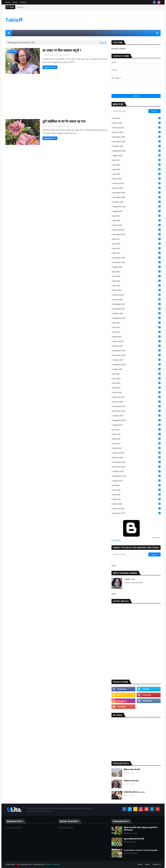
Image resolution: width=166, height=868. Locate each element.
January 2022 (137, 299)
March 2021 (137, 337)
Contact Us (156, 864)
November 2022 (137, 262)
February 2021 (137, 341)
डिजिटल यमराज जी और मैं (132, 770)
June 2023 (137, 244)
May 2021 (137, 327)
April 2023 (137, 253)
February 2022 (137, 295)
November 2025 (137, 142)
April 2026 (137, 118)
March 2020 (137, 392)
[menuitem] (9, 33)
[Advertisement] (112, 22)
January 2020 (137, 402)
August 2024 (137, 211)
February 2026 (137, 128)
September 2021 (137, 318)
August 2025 (137, 155)
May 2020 (137, 383)
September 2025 (137, 151)
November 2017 (137, 513)
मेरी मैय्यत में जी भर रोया (131, 781)
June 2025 (137, 165)
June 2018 (137, 490)
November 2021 (137, 309)
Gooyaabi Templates (52, 864)
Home (8, 2)
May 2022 (137, 281)
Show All (103, 42)
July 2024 (137, 216)
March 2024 (137, 225)
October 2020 (137, 360)
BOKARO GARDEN (119, 49)
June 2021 (137, 323)
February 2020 (137, 397)
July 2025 (137, 160)
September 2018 (137, 476)
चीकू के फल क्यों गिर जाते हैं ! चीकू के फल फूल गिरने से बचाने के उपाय (140, 829)
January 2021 (137, 346)
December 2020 (137, 351)
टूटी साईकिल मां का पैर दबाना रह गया (64, 121)
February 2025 (137, 183)
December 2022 (137, 258)
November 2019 (137, 411)
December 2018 (137, 462)
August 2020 (137, 369)
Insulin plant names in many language (141, 850)
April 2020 (137, 388)
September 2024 (137, 207)
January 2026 (137, 132)
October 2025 (137, 146)
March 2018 (137, 504)
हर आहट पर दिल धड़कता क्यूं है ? (62, 50)
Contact (23, 2)
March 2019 (137, 448)
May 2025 (137, 169)
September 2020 (137, 365)
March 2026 (137, 123)
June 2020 (137, 378)
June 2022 (137, 276)
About (15, 2)
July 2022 (137, 272)
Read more (49, 67)
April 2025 (137, 174)
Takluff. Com (49, 55)
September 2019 (137, 420)
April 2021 (137, 332)
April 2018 (137, 499)
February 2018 (137, 509)
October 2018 (137, 471)
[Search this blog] (130, 111)
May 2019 (137, 439)
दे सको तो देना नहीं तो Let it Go (134, 792)
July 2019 (137, 430)
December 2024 (137, 193)
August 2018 (137, 481)
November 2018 (137, 467)
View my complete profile (133, 583)
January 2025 (137, 188)
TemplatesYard (26, 864)
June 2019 (137, 434)
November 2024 (137, 197)
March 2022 (137, 290)
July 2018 (137, 485)
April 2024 (137, 220)
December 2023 (137, 234)
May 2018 (137, 495)
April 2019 (137, 443)
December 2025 (137, 137)
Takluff (14, 20)
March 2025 (137, 179)
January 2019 (137, 457)
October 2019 (137, 416)
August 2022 (137, 267)
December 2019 (137, 406)
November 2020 (137, 355)
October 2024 (137, 202)
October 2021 (137, 313)
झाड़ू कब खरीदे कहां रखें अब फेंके (134, 839)
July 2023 (137, 239)
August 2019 (137, 425)
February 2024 (137, 230)
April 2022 (137, 286)
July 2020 (137, 374)
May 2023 (137, 248)
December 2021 (137, 304)
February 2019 (137, 453)
